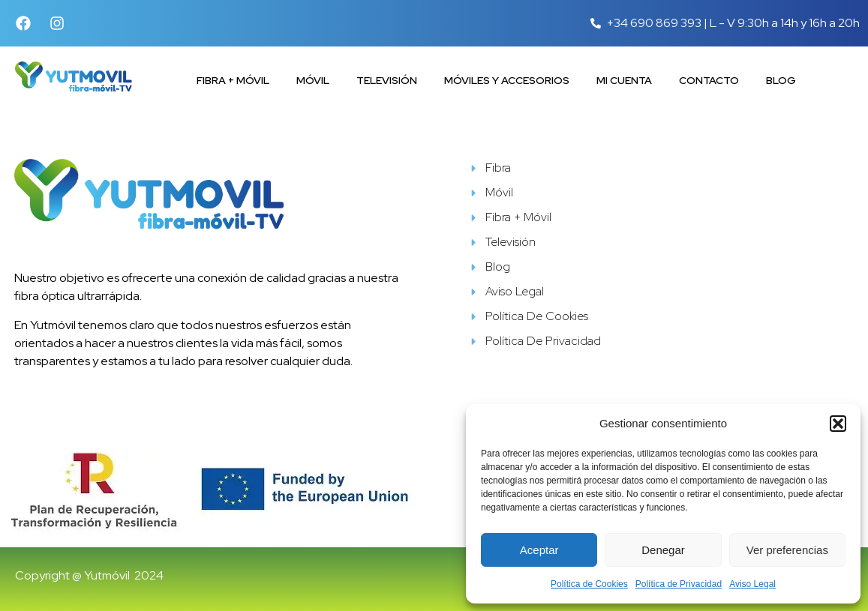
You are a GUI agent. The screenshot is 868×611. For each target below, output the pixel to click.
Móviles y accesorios (507, 80)
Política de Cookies (589, 584)
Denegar (663, 550)
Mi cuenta (624, 80)
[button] (838, 424)
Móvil (313, 80)
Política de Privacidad (679, 584)
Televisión (387, 80)
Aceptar (539, 550)
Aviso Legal (752, 584)
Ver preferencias (787, 550)
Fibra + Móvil (233, 80)
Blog (781, 80)
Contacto (709, 80)
